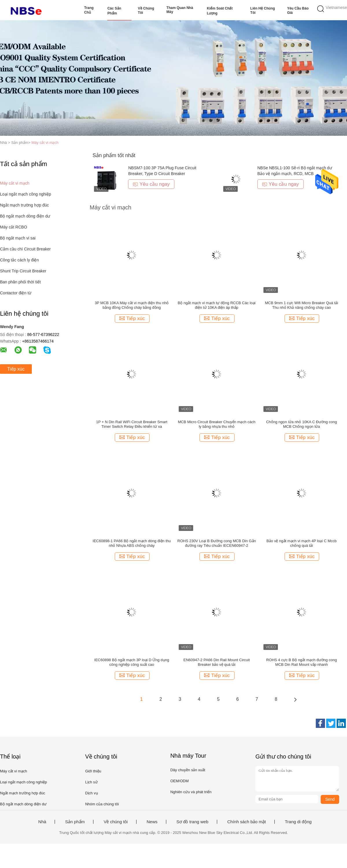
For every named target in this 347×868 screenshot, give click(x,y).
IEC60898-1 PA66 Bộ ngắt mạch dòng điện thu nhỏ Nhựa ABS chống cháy (132, 543)
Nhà (42, 822)
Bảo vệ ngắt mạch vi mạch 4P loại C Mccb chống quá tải (301, 543)
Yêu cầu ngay (151, 184)
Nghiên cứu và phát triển (191, 792)
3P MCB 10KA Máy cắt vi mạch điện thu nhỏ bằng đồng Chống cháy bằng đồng (132, 305)
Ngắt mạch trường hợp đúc (24, 205)
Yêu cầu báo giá (298, 11)
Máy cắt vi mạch (45, 143)
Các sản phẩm (114, 11)
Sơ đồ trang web (192, 822)
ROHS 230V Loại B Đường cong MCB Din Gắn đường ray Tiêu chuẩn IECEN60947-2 (217, 543)
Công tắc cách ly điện (19, 260)
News (152, 822)
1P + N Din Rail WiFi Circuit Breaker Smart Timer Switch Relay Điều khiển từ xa (132, 424)
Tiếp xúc (16, 369)
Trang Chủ (89, 10)
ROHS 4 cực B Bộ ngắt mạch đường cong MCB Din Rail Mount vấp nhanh (301, 662)
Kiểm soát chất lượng (220, 11)
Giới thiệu (93, 771)
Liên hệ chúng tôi (263, 11)
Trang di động (298, 822)
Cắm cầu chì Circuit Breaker (25, 249)
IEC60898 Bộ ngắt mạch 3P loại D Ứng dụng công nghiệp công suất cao (132, 662)
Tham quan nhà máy (180, 10)
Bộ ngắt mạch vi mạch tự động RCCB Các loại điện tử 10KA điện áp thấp (217, 305)
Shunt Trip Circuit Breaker (23, 271)
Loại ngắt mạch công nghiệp (26, 194)
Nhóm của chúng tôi (102, 804)
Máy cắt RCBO (14, 227)
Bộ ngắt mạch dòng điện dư (25, 216)
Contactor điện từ (16, 293)
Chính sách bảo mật (247, 822)
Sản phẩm (75, 822)
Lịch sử (91, 782)
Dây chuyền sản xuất (188, 770)
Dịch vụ (91, 793)
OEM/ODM (180, 781)
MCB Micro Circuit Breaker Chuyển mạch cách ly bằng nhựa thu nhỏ (217, 424)
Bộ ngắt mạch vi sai (18, 238)
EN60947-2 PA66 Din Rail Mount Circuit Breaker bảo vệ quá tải (217, 662)
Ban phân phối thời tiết (20, 282)
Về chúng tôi (146, 11)
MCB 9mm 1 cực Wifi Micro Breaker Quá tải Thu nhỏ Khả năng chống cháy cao (301, 305)
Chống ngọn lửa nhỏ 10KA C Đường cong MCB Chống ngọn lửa (301, 424)
